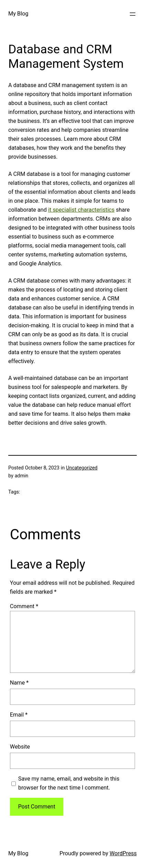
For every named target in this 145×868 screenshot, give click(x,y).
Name (19, 683)
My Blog (18, 14)
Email (19, 715)
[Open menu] (133, 14)
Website (20, 747)
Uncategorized (82, 468)
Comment (24, 606)
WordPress (123, 853)
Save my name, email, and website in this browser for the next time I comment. (69, 783)
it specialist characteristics (81, 210)
